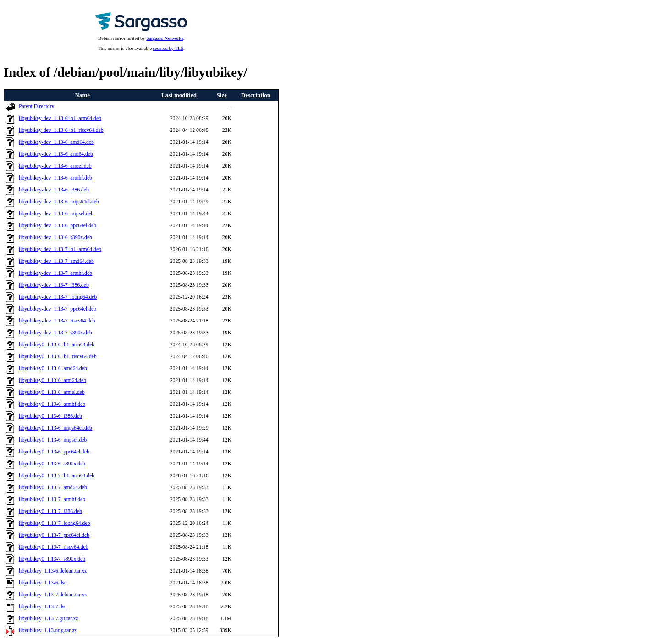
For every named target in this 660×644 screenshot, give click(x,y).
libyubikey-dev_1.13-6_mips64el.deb (59, 202)
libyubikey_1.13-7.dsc (43, 607)
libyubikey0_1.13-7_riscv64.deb (54, 547)
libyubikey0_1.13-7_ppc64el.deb (54, 535)
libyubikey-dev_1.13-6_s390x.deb (55, 237)
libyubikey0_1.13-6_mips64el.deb (55, 428)
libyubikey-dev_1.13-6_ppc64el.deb (58, 226)
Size (222, 95)
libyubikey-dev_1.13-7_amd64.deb (56, 261)
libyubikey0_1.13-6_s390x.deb (52, 464)
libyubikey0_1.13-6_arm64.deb (52, 380)
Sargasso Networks (165, 38)
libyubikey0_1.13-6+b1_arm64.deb (57, 345)
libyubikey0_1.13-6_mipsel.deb (53, 440)
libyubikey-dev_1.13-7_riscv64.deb (57, 321)
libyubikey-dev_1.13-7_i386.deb (54, 285)
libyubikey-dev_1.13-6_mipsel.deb (56, 214)
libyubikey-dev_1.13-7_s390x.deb (55, 333)
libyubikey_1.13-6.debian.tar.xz (53, 571)
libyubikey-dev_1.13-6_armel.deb (55, 166)
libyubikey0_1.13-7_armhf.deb (52, 499)
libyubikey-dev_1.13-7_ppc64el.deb (58, 309)
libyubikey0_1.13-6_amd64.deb (53, 368)
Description (256, 95)
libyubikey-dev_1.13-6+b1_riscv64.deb (61, 130)
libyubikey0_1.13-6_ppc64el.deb (54, 452)
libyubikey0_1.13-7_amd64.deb (53, 488)
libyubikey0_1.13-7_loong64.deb (54, 523)
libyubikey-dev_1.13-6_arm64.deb (56, 154)
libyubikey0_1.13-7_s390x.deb (52, 559)
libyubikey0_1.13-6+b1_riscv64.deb (58, 357)
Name (82, 95)
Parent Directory (36, 106)
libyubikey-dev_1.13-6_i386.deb (54, 190)
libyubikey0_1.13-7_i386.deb (50, 511)
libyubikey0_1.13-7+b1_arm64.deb (57, 476)
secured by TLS (168, 48)
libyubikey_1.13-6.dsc (43, 583)
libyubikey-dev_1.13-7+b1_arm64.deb (60, 249)
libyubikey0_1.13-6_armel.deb (52, 392)
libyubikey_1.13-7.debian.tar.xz (53, 595)
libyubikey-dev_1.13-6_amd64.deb (56, 142)
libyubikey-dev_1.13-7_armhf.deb (55, 273)
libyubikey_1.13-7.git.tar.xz (49, 619)
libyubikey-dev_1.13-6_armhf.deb (55, 178)
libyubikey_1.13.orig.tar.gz (48, 630)
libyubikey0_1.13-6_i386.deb (50, 416)
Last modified (179, 95)
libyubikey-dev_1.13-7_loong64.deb (58, 297)
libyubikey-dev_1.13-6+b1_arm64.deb (60, 118)
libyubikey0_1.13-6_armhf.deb (52, 404)
